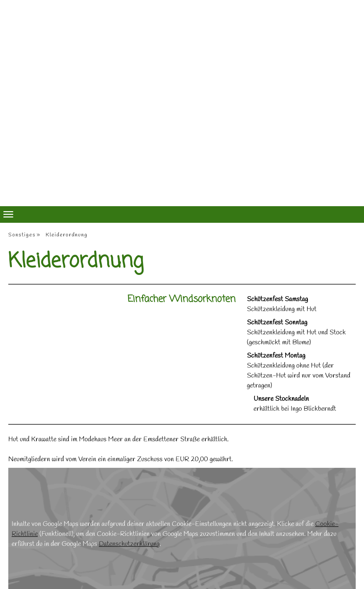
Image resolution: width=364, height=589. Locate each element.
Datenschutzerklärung (129, 544)
